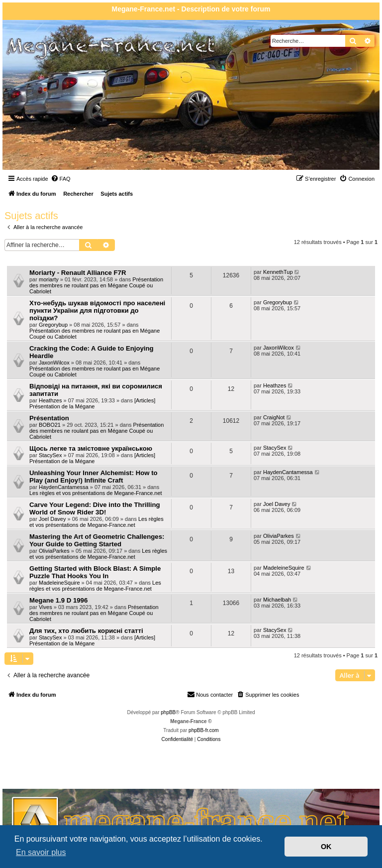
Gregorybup (53, 325)
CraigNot (274, 417)
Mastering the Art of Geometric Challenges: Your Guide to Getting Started (97, 540)
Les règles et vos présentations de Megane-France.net (96, 493)
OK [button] (326, 847)
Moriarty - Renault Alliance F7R (78, 273)
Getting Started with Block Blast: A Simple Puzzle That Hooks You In (95, 572)
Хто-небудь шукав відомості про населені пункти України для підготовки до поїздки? (97, 310)
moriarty (49, 279)
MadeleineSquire (59, 583)
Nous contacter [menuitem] (210, 694)
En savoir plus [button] (41, 852)
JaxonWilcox (54, 363)
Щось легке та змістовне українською (91, 448)
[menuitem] (61, 179)
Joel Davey (52, 519)
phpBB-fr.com (204, 730)
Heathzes (50, 400)
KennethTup (278, 272)
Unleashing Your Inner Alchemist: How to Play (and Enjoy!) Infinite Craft (94, 477)
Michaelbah (277, 600)
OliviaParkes (54, 551)
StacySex (50, 455)
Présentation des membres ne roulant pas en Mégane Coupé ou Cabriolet (96, 285)
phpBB (168, 712)
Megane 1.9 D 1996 (58, 600)
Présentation (49, 418)
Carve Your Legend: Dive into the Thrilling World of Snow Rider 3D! (95, 508)
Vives (46, 607)
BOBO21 (50, 425)
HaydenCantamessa (64, 487)
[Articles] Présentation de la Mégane (92, 403)
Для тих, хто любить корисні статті (86, 631)
